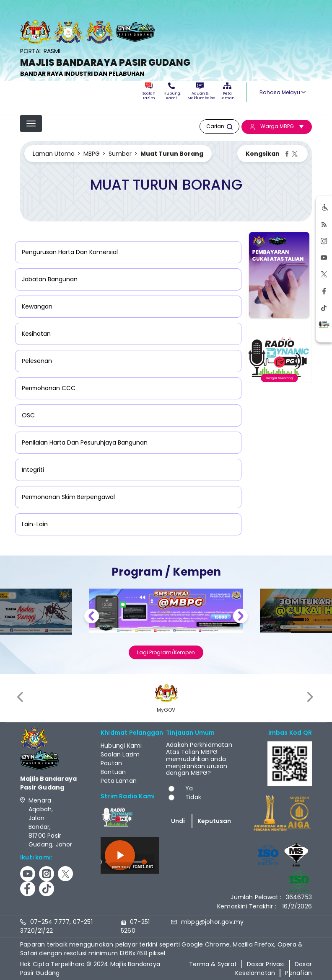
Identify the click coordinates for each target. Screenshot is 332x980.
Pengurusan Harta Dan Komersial (70, 252)
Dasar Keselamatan (274, 968)
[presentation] (21, 697)
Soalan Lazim (149, 91)
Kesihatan (36, 334)
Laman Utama (54, 154)
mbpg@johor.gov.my (212, 922)
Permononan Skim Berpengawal (68, 497)
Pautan (111, 763)
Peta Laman (227, 91)
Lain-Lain (35, 524)
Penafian (298, 973)
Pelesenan (37, 361)
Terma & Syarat (213, 964)
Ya (189, 788)
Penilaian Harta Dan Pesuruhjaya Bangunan (85, 442)
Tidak (193, 797)
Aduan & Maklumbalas (200, 91)
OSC (28, 415)
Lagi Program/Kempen (166, 652)
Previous (92, 617)
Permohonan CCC (49, 388)
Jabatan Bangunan (50, 279)
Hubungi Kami (171, 91)
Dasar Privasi (266, 964)
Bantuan (113, 772)
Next (240, 617)
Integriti (33, 470)
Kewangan (37, 306)
